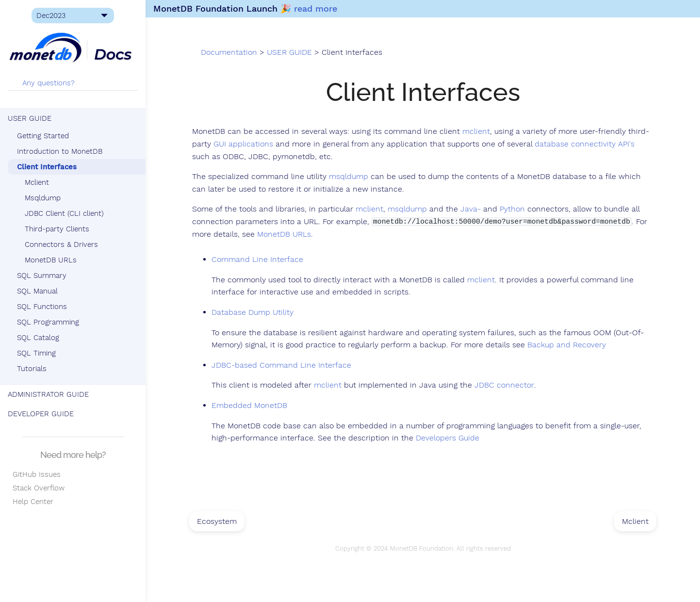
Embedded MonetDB (249, 406)
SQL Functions (42, 307)
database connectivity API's (585, 144)
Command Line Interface (257, 260)
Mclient (37, 182)
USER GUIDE (30, 118)
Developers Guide (448, 438)
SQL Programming (48, 322)
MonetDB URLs (51, 260)
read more (316, 8)
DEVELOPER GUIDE (41, 414)
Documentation (229, 52)
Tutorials (32, 369)
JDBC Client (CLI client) (64, 213)
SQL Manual (37, 291)
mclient (476, 131)
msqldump (349, 177)
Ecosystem (217, 521)
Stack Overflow (36, 488)
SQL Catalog (38, 338)
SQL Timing (36, 353)
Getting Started (43, 136)
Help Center (31, 502)
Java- (471, 209)
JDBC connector (504, 385)
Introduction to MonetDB (60, 151)
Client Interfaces (47, 167)
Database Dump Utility (252, 312)
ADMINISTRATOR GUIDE (48, 394)
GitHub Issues (34, 474)
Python (512, 209)
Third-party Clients (57, 229)
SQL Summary (42, 276)
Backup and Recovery (567, 345)
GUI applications (243, 144)
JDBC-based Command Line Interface (281, 365)
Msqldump (43, 198)
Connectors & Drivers (61, 244)
